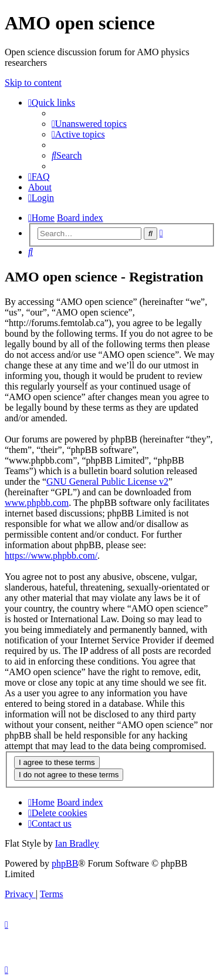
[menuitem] (89, 124)
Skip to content (33, 83)
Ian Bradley (77, 843)
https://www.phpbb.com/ (51, 556)
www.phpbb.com (37, 503)
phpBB (65, 863)
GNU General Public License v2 (107, 481)
